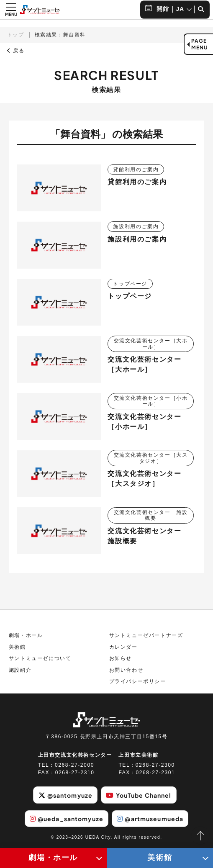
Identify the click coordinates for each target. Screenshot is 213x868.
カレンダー (123, 647)
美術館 (17, 647)
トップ (16, 35)
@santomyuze (65, 795)
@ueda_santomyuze (67, 819)
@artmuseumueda (150, 819)
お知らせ (121, 658)
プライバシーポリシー (138, 681)
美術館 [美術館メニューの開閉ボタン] (160, 858)
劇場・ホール (26, 635)
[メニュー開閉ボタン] (11, 10)
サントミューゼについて (40, 658)
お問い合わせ (126, 670)
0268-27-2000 (74, 765)
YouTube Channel (139, 795)
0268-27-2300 (155, 765)
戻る (16, 51)
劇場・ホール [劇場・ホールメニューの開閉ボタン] (53, 858)
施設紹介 (20, 670)
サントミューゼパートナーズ (146, 635)
